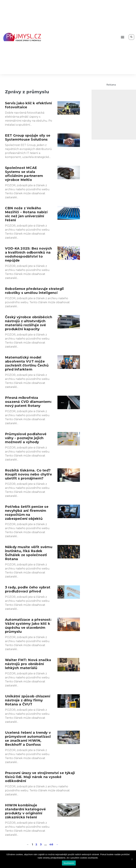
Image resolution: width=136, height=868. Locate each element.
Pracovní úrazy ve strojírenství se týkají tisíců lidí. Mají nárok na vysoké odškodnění (40, 777)
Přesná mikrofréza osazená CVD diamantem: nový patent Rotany (28, 402)
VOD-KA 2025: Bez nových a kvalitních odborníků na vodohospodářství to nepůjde (29, 254)
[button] (123, 37)
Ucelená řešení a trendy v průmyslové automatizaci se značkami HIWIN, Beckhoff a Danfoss (28, 739)
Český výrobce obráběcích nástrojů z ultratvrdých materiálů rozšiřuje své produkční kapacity (29, 323)
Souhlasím (69, 863)
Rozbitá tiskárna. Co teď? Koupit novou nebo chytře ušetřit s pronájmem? (28, 474)
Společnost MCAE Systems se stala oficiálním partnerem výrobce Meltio (24, 174)
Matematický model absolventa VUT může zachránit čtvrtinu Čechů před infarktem (27, 363)
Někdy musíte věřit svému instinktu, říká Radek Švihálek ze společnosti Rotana (29, 553)
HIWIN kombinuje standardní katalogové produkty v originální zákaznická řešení (25, 811)
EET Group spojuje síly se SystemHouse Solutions (28, 137)
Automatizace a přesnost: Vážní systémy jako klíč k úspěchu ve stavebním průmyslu (28, 626)
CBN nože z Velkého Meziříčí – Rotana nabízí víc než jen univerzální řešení (26, 214)
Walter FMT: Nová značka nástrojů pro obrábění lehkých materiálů (28, 664)
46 (51, 844)
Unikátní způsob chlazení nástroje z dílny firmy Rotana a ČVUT (28, 700)
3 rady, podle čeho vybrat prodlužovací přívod (28, 589)
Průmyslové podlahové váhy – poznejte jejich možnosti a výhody (26, 438)
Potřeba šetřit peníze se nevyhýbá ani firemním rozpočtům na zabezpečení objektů (27, 513)
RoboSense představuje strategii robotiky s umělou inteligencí (34, 291)
